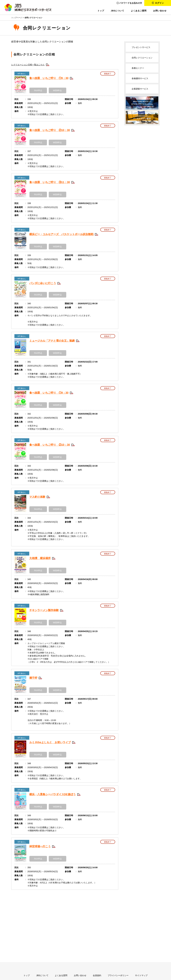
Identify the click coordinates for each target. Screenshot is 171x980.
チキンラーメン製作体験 (44, 610)
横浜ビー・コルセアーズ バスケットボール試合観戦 (61, 234)
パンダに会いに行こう (43, 283)
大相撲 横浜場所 (40, 558)
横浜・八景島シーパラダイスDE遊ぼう (53, 794)
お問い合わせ (160, 11)
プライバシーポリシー (118, 975)
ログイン (159, 3)
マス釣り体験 (37, 497)
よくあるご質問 (139, 11)
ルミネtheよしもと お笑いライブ (50, 742)
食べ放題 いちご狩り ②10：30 (50, 130)
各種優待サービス (140, 78)
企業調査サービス (140, 89)
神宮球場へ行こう (40, 846)
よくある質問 (61, 975)
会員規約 (97, 975)
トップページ (17, 18)
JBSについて (118, 11)
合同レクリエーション (142, 58)
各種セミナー (138, 68)
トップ (101, 11)
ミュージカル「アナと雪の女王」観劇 (52, 341)
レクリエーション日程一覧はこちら (28, 65)
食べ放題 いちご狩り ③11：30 (50, 182)
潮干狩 (33, 678)
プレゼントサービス (141, 47)
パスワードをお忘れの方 (131, 3)
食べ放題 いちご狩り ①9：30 (49, 78)
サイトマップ (141, 975)
